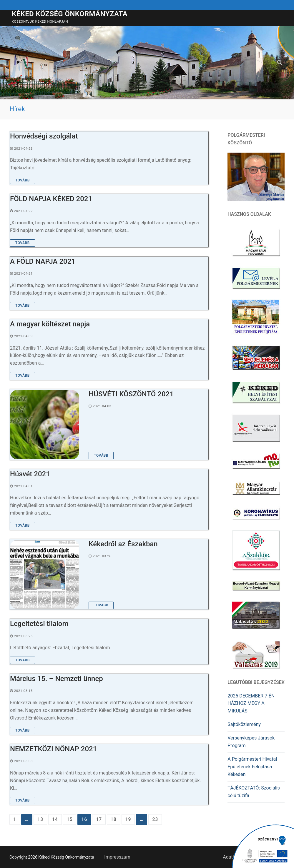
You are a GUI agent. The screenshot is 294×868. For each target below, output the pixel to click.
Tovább (23, 180)
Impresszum (117, 857)
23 (155, 819)
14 (55, 819)
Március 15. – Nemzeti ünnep (57, 679)
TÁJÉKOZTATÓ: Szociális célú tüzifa (254, 792)
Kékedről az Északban (123, 544)
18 (114, 819)
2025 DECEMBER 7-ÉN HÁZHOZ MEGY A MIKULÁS (251, 703)
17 (99, 819)
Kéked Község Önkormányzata (70, 14)
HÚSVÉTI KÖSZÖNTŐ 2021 (131, 394)
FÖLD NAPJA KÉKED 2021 (51, 199)
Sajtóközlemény (244, 724)
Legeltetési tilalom (39, 624)
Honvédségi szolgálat (44, 136)
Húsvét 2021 (30, 474)
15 (70, 819)
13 (40, 819)
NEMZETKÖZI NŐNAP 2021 (53, 749)
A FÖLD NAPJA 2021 (43, 261)
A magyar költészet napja (50, 324)
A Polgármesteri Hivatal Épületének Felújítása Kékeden (252, 767)
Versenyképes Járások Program (251, 742)
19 (128, 819)
